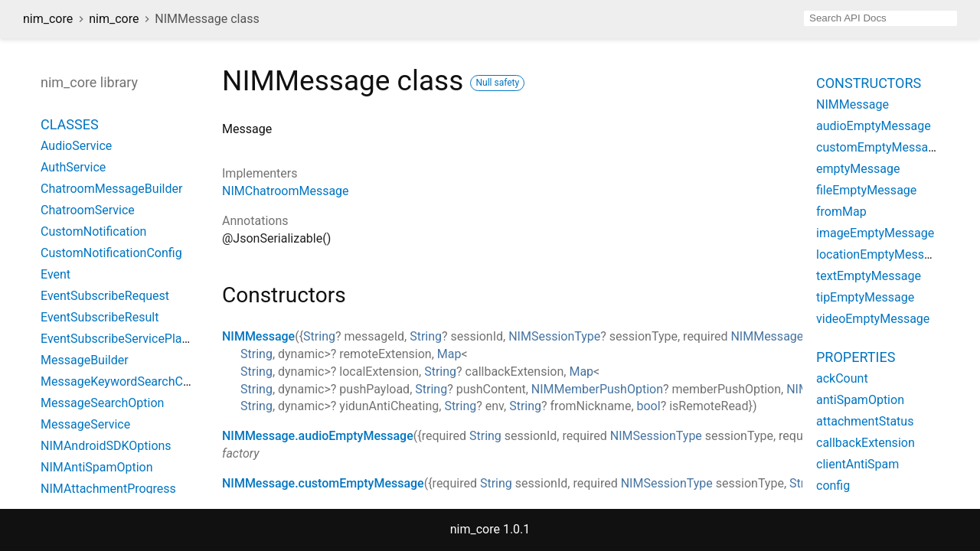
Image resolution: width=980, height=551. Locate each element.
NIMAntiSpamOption (97, 467)
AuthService (73, 167)
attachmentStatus (865, 421)
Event (56, 274)
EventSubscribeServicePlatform (126, 339)
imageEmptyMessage (875, 233)
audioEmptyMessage (874, 126)
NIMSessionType (554, 336)
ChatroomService (88, 210)
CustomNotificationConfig (111, 253)
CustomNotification (93, 231)
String (319, 336)
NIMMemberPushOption (597, 389)
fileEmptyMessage (866, 190)
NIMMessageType (780, 336)
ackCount (842, 378)
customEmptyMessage (879, 147)
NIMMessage (258, 336)
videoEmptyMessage (873, 319)
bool (649, 406)
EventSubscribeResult (100, 317)
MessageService (85, 424)
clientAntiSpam (857, 464)
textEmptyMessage (869, 276)
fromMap (841, 212)
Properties (856, 357)
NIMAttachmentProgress (108, 489)
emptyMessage (858, 169)
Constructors (869, 83)
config (833, 486)
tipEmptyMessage (865, 297)
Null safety (497, 83)
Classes (70, 124)
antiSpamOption (860, 400)
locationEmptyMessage (880, 254)
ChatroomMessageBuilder (111, 189)
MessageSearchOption (102, 403)
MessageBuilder (85, 360)
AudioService (76, 146)
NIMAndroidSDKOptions (106, 446)
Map (449, 354)
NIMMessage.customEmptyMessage (323, 483)
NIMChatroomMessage (286, 191)
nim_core (48, 19)
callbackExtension (866, 443)
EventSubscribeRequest (105, 296)
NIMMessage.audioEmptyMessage (318, 436)
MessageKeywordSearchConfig (126, 381)
